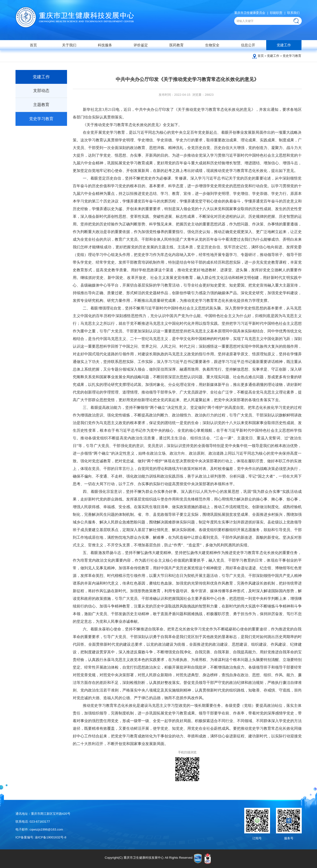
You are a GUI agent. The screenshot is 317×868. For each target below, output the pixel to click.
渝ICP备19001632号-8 (51, 837)
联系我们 (293, 13)
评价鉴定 (141, 45)
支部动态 (41, 91)
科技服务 (105, 45)
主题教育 (41, 105)
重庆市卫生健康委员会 (250, 13)
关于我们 (69, 45)
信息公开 (248, 45)
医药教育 (177, 45)
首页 (33, 45)
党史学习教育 (292, 56)
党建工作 (284, 45)
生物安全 (212, 45)
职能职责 (276, 13)
